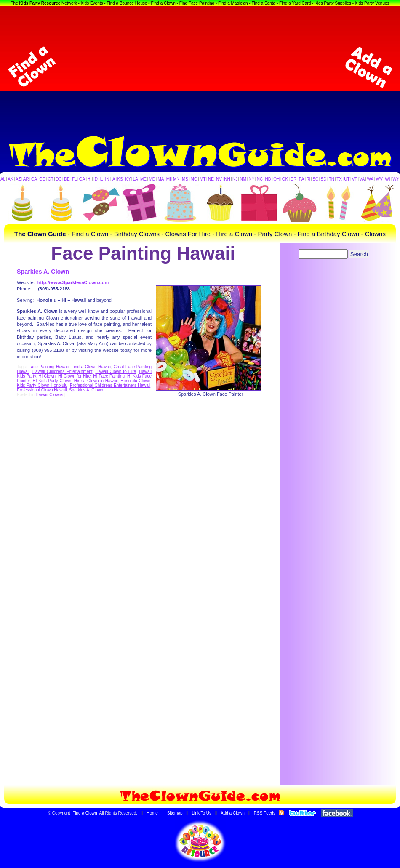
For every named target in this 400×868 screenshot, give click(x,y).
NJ (235, 179)
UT (347, 179)
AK (10, 179)
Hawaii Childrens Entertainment (63, 371)
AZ (18, 179)
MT (203, 179)
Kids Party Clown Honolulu (42, 385)
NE (211, 179)
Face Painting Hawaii (49, 367)
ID (96, 179)
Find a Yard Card (295, 3)
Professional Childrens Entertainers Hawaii (110, 385)
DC (59, 179)
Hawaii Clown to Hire (116, 371)
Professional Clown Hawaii (42, 390)
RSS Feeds (265, 813)
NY (251, 179)
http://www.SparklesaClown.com (73, 282)
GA (82, 179)
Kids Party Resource (40, 3)
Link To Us (202, 813)
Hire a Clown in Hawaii (96, 381)
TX (339, 179)
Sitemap (175, 813)
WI (387, 179)
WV (379, 179)
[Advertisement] (200, 67)
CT (51, 179)
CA (34, 179)
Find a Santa (263, 3)
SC (315, 179)
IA (113, 179)
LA (136, 179)
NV (219, 179)
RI (308, 179)
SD (324, 179)
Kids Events (92, 3)
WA (371, 179)
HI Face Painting (109, 376)
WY (396, 179)
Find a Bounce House (127, 3)
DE (67, 179)
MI (169, 179)
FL (75, 179)
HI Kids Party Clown (52, 381)
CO (42, 179)
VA (362, 179)
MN (176, 179)
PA (302, 179)
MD (152, 179)
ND (268, 179)
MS (185, 179)
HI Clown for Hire (74, 376)
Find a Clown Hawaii (91, 367)
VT (355, 179)
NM (243, 179)
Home (152, 813)
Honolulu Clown (135, 381)
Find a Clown (163, 3)
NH (227, 179)
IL (101, 179)
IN (107, 179)
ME (143, 179)
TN (332, 179)
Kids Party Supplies (333, 3)
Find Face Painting (197, 3)
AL (3, 179)
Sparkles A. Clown (43, 272)
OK (285, 179)
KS (120, 179)
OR (294, 179)
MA (161, 179)
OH (276, 179)
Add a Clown (233, 813)
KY (128, 179)
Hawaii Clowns (49, 395)
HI (89, 179)
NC (260, 179)
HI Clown (47, 376)
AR (26, 179)
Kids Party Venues (372, 3)
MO (194, 179)
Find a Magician (233, 3)
